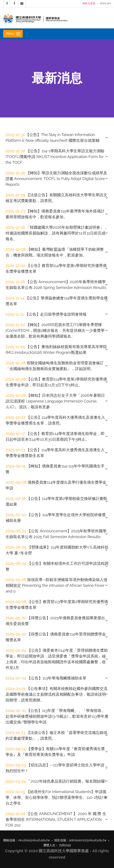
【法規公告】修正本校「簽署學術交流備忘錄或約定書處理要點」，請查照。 (56, 735)
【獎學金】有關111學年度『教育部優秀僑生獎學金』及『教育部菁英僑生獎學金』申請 (55, 752)
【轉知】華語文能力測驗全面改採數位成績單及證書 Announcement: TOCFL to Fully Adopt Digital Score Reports (56, 179)
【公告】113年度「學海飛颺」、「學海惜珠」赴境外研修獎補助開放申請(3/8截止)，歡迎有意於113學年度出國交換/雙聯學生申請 (57, 716)
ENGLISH (105, 3)
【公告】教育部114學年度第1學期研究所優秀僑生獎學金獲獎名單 (56, 268)
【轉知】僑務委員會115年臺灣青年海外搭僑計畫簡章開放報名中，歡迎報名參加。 (55, 214)
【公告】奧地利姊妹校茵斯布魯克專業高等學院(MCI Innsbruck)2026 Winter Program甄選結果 (56, 350)
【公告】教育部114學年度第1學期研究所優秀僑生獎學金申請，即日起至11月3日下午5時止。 (56, 382)
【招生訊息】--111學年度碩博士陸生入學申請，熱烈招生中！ (57, 768)
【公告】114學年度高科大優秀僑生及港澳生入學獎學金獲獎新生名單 (55, 453)
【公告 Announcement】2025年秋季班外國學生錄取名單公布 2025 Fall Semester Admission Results (56, 534)
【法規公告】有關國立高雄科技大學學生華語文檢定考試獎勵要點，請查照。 (56, 198)
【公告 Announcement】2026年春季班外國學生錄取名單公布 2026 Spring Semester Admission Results (56, 285)
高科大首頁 (89, 3)
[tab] (57, 138)
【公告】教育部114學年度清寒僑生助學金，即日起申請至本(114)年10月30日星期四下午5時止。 (55, 436)
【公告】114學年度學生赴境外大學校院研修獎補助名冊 (56, 518)
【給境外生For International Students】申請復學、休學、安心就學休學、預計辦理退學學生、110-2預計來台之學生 (56, 797)
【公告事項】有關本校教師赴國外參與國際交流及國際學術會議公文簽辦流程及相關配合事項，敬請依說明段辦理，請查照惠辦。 (56, 694)
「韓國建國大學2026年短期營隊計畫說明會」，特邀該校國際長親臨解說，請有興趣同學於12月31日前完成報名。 (57, 233)
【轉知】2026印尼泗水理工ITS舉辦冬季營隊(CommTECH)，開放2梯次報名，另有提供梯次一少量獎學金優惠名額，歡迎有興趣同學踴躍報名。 (55, 330)
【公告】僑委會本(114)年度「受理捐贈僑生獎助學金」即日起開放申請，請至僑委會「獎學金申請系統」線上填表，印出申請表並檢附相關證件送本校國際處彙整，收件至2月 (57, 659)
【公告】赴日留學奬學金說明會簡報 (46, 314)
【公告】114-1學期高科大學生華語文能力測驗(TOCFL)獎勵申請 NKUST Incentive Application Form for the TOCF (55, 157)
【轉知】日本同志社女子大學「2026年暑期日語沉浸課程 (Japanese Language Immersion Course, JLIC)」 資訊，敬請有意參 (55, 401)
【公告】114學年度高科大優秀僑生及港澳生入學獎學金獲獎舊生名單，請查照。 (55, 420)
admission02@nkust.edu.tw (88, 840)
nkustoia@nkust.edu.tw (34, 840)
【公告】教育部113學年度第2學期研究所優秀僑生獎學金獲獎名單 (57, 605)
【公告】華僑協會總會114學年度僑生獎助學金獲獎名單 (57, 301)
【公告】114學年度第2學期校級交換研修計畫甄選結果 (56, 501)
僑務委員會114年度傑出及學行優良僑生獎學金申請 (56, 485)
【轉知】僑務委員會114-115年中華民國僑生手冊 (55, 469)
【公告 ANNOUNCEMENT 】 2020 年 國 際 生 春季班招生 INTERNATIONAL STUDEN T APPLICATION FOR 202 (56, 819)
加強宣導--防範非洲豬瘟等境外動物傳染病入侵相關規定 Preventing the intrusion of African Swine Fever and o (56, 585)
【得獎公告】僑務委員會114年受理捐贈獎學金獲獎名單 (56, 637)
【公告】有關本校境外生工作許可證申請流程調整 (57, 566)
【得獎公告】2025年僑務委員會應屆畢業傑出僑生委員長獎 (55, 621)
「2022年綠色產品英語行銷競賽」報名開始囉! (55, 781)
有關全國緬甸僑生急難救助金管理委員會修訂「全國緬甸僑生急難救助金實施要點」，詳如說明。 (55, 366)
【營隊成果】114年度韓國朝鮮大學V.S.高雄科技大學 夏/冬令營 (57, 550)
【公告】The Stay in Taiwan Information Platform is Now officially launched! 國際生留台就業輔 (52, 138)
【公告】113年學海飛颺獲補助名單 (46, 678)
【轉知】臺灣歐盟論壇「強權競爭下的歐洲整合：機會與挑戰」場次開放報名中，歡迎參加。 (55, 252)
